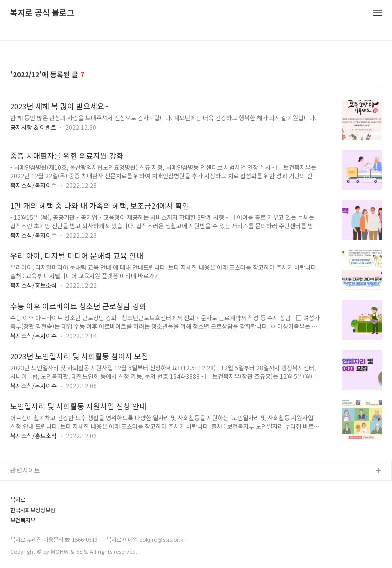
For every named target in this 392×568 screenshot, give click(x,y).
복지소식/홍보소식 (33, 285)
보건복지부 (23, 520)
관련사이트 (25, 470)
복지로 (18, 500)
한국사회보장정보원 (33, 510)
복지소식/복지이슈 (33, 185)
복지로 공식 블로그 (42, 13)
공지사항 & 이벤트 (33, 127)
